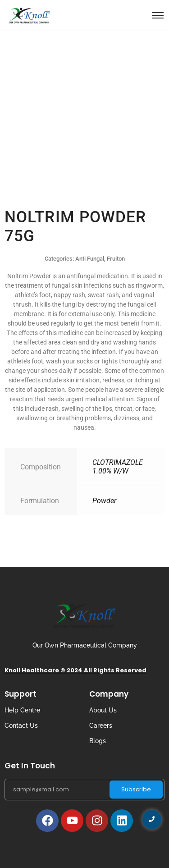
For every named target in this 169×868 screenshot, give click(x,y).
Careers (101, 726)
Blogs (98, 741)
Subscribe (136, 789)
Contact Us (21, 726)
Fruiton (116, 259)
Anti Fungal (90, 259)
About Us (103, 710)
